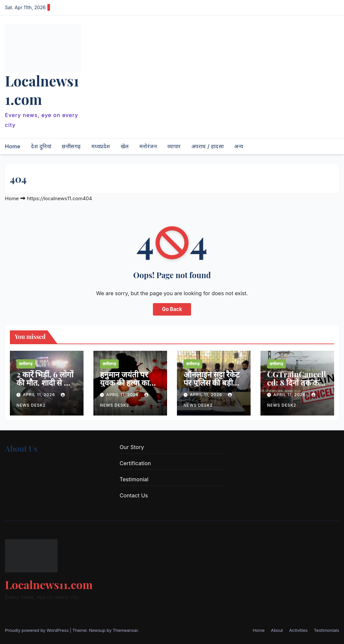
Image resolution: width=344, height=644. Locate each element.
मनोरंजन (148, 146)
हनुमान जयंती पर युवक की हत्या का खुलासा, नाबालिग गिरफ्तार (125, 386)
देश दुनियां (41, 146)
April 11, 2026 (39, 395)
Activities (298, 630)
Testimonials (326, 630)
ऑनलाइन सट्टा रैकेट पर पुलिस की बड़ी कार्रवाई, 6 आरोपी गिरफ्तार (211, 386)
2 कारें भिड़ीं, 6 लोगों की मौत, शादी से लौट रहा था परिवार (46, 382)
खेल (125, 146)
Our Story (132, 447)
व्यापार (174, 146)
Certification (135, 463)
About (277, 630)
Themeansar (125, 630)
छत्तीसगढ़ (71, 146)
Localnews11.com (42, 90)
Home (13, 146)
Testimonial (134, 479)
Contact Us (134, 495)
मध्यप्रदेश (101, 146)
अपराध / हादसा (208, 146)
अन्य (239, 146)
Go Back (172, 309)
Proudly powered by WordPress (37, 630)
